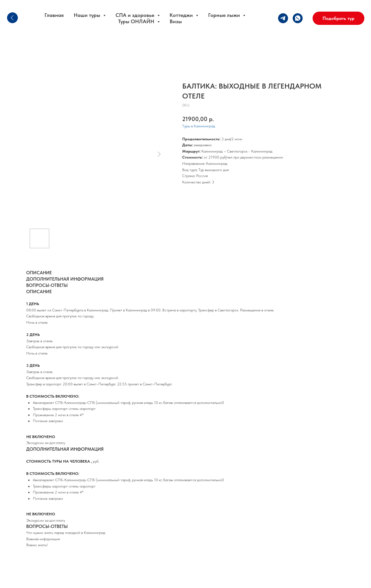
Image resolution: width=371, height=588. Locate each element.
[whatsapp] (298, 18)
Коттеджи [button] (182, 15)
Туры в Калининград (199, 126)
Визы (176, 21)
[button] (338, 18)
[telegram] (283, 18)
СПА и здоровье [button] (136, 15)
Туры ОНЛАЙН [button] (137, 21)
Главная (54, 15)
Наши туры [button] (88, 15)
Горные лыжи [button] (225, 15)
